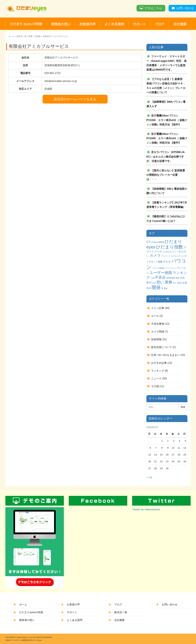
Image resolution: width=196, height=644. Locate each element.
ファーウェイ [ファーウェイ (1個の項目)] (170, 268)
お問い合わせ (185, 8)
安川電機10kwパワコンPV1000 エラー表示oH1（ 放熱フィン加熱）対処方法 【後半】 (167, 138)
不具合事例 (158, 324)
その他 (155, 386)
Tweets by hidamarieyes (146, 509)
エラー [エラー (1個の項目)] (175, 252)
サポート (72, 612)
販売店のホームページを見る (75, 99)
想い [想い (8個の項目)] (160, 282)
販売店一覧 (22, 36)
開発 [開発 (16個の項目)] (156, 287)
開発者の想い (27, 620)
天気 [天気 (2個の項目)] (182, 278)
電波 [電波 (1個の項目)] (166, 288)
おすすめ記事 (159, 363)
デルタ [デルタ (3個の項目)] (167, 262)
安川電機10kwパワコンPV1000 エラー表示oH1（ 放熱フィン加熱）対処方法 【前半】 (167, 120)
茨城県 (38, 36)
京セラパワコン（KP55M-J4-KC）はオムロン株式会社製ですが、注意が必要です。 (166, 156)
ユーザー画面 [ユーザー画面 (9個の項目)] (161, 273)
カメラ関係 (158, 332)
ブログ (118, 604)
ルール (155, 316)
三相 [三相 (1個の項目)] (152, 278)
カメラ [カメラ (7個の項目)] (155, 255)
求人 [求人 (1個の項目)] (175, 283)
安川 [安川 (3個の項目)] (149, 282)
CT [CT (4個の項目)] (148, 242)
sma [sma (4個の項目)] (161, 242)
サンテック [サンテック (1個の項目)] (166, 256)
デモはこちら (153, 8)
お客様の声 (73, 604)
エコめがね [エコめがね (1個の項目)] (167, 252)
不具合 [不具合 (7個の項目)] (160, 277)
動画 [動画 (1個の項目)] (178, 278)
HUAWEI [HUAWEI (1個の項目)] (154, 242)
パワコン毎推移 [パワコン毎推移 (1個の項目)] (158, 268)
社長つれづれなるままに (165, 355)
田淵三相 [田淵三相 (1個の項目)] (181, 283)
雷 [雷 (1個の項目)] (162, 288)
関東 (31, 36)
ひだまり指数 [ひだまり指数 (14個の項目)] (170, 247)
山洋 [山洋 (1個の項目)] (154, 283)
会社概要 (119, 620)
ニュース (156, 378)
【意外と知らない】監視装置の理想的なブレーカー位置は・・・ (166, 175)
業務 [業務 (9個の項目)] (169, 282)
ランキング (158, 371)
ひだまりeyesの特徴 (31, 612)
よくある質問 (75, 620)
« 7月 (149, 478)
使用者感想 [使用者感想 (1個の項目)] (171, 278)
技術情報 (156, 339)
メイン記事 (158, 308)
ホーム (12, 36)
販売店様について (162, 347)
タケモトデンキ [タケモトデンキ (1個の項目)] (177, 256)
